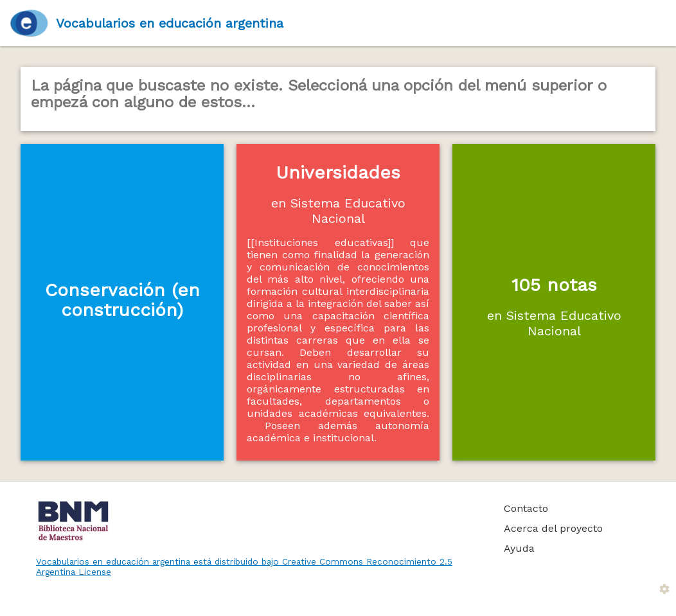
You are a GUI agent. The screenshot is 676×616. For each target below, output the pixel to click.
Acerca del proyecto (553, 528)
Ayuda (519, 548)
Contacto (526, 508)
